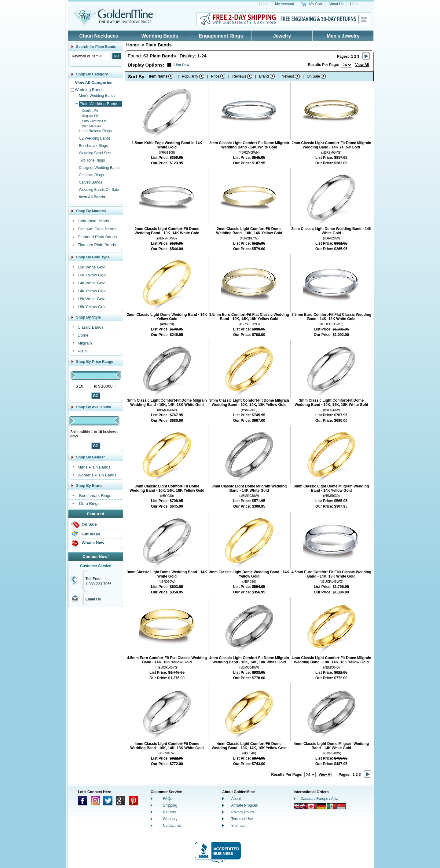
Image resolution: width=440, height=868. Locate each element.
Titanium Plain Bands (97, 245)
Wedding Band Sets (95, 153)
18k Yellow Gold (92, 307)
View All (362, 65)
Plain (82, 351)
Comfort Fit (90, 111)
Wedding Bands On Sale (99, 190)
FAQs (167, 799)
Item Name (158, 76)
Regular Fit (90, 116)
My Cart (316, 4)
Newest (288, 76)
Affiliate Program (245, 805)
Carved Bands (90, 182)
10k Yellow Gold (92, 275)
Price (215, 76)
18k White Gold (92, 299)
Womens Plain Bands (97, 475)
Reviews (239, 76)
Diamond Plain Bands (97, 237)
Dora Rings (89, 503)
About (236, 799)
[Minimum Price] (86, 386)
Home (264, 4)
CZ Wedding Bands (95, 138)
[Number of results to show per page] (347, 65)
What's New (93, 543)
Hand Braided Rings (95, 131)
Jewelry (282, 36)
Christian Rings (91, 175)
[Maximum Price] (108, 386)
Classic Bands (90, 327)
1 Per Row (181, 65)
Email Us (93, 599)
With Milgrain (91, 126)
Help (354, 4)
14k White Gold (92, 283)
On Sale (89, 524)
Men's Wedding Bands (97, 96)
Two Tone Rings (92, 160)
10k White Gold (92, 267)
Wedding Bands (160, 36)
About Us (336, 4)
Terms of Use (242, 819)
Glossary (170, 819)
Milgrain (85, 343)
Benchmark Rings (93, 146)
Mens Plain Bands (94, 467)
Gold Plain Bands (93, 221)
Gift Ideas (91, 534)
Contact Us (172, 826)
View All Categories (94, 83)
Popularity (190, 76)
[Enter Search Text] (91, 56)
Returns (169, 812)
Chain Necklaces (99, 36)
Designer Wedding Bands (100, 168)
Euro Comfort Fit (94, 121)
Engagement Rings (221, 36)
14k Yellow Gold (92, 291)
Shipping (170, 805)
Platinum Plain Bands (97, 229)
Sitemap (238, 826)
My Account (284, 4)
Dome (83, 335)
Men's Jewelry (343, 36)
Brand (264, 76)
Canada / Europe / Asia (319, 799)
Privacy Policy (243, 812)
